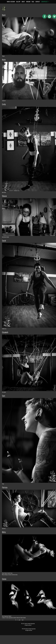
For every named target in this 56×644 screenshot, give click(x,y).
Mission (28, 2)
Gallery (18, 2)
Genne (4, 579)
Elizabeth (5, 332)
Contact (38, 2)
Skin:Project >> (45, 2)
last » (23, 620)
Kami (4, 15)
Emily (4, 104)
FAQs (33, 2)
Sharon (4, 196)
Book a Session (11, 2)
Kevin (4, 60)
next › (20, 620)
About (23, 2)
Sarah (4, 241)
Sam (4, 396)
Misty (4, 532)
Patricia (5, 487)
